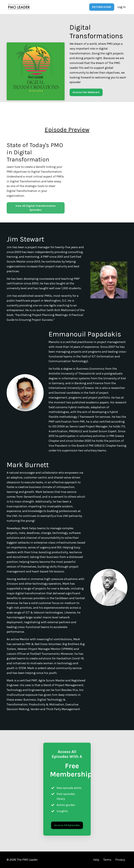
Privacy (120, 860)
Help (96, 860)
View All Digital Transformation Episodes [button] (36, 216)
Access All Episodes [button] (67, 825)
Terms (107, 860)
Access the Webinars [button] (86, 92)
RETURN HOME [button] (102, 7)
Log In (122, 7)
